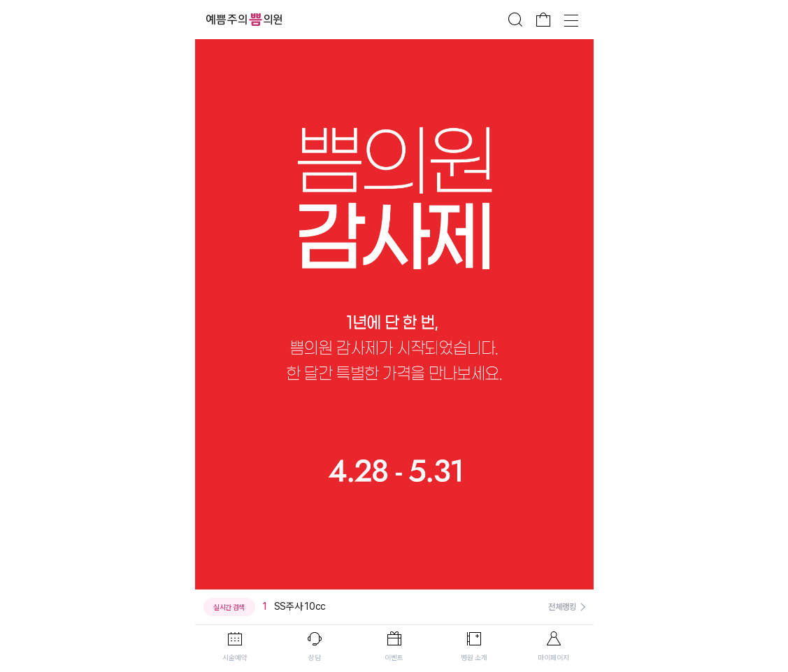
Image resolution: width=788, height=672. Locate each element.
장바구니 (543, 20)
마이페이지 (553, 657)
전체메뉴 (571, 20)
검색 (515, 20)
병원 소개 (474, 657)
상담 (315, 657)
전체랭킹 (562, 607)
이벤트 (394, 657)
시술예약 (235, 657)
